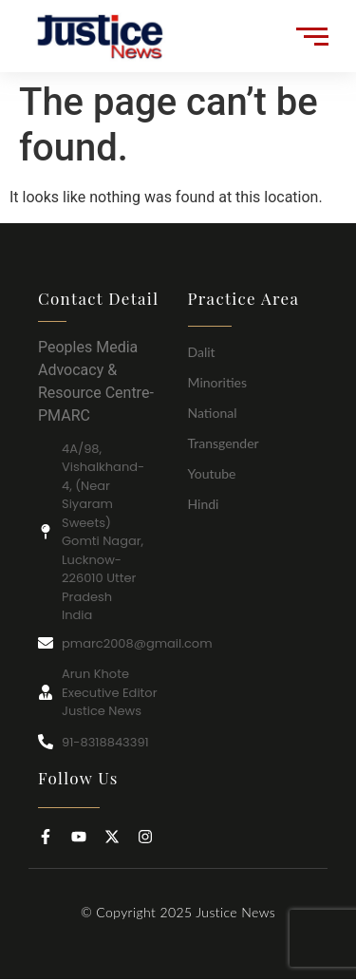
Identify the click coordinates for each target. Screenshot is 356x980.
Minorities (218, 382)
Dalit (202, 352)
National (213, 413)
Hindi (204, 504)
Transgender (224, 443)
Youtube (212, 473)
